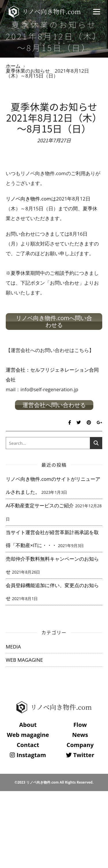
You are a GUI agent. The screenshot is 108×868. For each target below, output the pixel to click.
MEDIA (13, 647)
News (80, 735)
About (28, 725)
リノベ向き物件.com (29, 199)
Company (80, 745)
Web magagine (28, 735)
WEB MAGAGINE (24, 660)
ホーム (13, 66)
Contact (28, 745)
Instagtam (28, 755)
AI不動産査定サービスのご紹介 (40, 505)
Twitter (80, 755)
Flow (80, 725)
